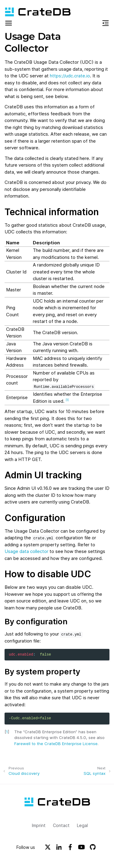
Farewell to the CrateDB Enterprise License (56, 744)
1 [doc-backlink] (7, 732)
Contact (61, 825)
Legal (82, 825)
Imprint (39, 825)
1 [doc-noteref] (67, 400)
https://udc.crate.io (70, 76)
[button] (9, 24)
